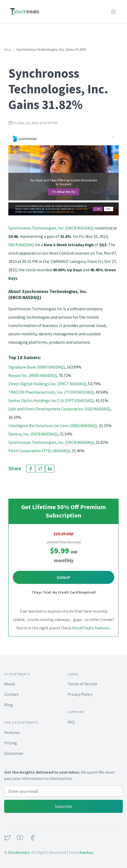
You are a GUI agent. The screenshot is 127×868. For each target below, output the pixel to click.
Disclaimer (14, 753)
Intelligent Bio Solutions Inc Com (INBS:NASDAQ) (53, 426)
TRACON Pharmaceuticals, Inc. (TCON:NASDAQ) (51, 392)
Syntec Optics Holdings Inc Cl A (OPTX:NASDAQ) (51, 400)
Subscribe (63, 806)
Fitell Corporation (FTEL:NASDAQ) (39, 451)
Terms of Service (82, 684)
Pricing (11, 743)
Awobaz (86, 852)
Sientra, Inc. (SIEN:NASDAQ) (33, 434)
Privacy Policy (80, 694)
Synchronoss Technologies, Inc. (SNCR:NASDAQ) (51, 228)
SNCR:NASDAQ (21, 245)
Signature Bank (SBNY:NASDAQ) (37, 367)
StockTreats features (91, 628)
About (10, 684)
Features (12, 732)
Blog (8, 50)
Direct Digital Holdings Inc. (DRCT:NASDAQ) (47, 384)
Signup (63, 577)
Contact (11, 694)
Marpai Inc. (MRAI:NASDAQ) (33, 375)
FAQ (71, 722)
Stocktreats (19, 852)
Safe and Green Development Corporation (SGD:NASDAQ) (59, 409)
